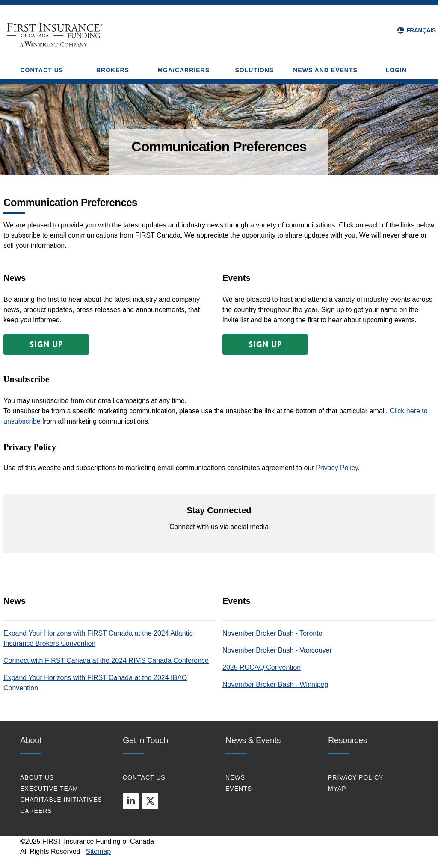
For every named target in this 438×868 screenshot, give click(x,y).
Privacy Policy (337, 468)
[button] (46, 344)
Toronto (311, 633)
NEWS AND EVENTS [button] (325, 70)
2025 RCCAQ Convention (262, 667)
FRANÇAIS (421, 30)
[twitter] (150, 801)
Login (396, 70)
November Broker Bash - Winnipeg (275, 684)
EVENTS (239, 789)
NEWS (235, 777)
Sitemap (99, 852)
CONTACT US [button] (42, 70)
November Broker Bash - (261, 633)
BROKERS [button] (113, 70)
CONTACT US (144, 777)
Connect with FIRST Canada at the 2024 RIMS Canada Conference (106, 661)
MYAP (337, 789)
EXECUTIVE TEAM (49, 789)
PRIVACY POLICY (356, 777)
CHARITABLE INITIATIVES (61, 800)
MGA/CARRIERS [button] (183, 70)
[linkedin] (131, 801)
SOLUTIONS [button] (255, 70)
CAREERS (36, 811)
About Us (37, 777)
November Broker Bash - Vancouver (277, 650)
